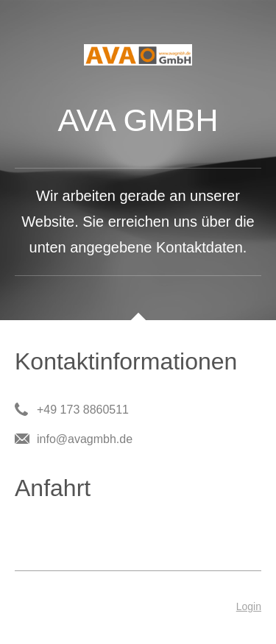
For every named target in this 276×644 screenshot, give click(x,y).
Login (249, 606)
